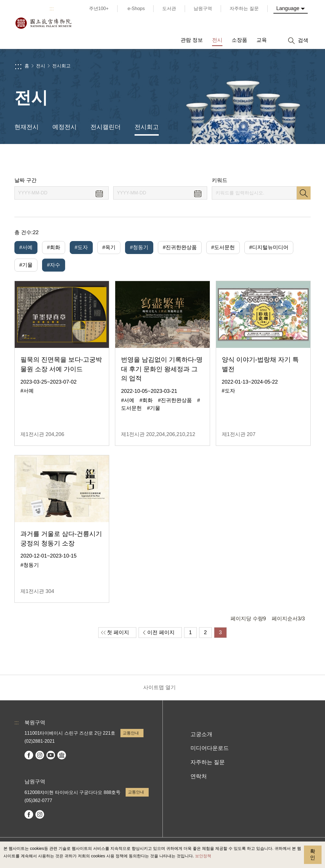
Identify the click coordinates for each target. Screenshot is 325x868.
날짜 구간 (25, 180)
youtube (51, 755)
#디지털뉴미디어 (269, 247)
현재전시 (27, 127)
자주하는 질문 (208, 762)
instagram (40, 755)
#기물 (26, 265)
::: (52, 9)
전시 (41, 66)
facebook (29, 755)
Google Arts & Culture (62, 755)
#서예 (26, 247)
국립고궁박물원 (43, 23)
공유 (256, 161)
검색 (304, 193)
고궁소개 (201, 734)
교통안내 (131, 733)
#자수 (54, 265)
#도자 (81, 247)
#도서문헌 (223, 247)
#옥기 (109, 247)
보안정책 (203, 856)
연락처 (199, 776)
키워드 (220, 180)
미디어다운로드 (210, 748)
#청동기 (139, 247)
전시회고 (61, 66)
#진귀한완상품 (180, 247)
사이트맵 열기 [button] (159, 687)
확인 (313, 854)
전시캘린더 (106, 127)
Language (288, 8)
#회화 (54, 247)
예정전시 (65, 127)
